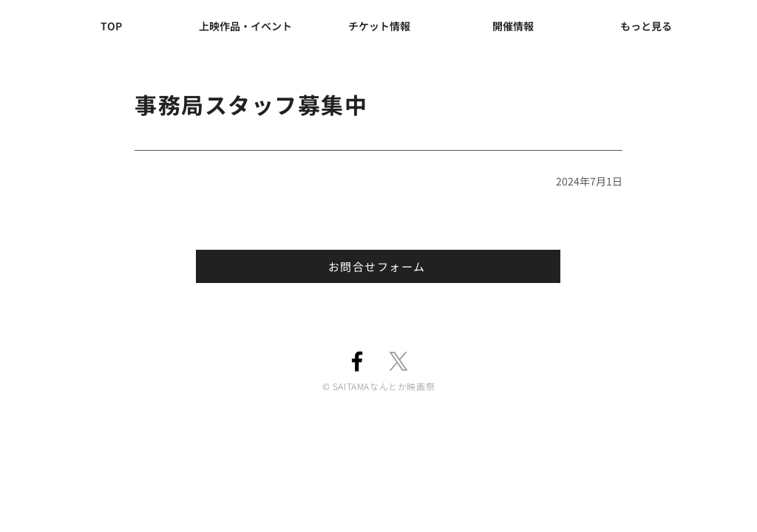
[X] (398, 361)
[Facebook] (357, 361)
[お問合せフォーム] (378, 266)
